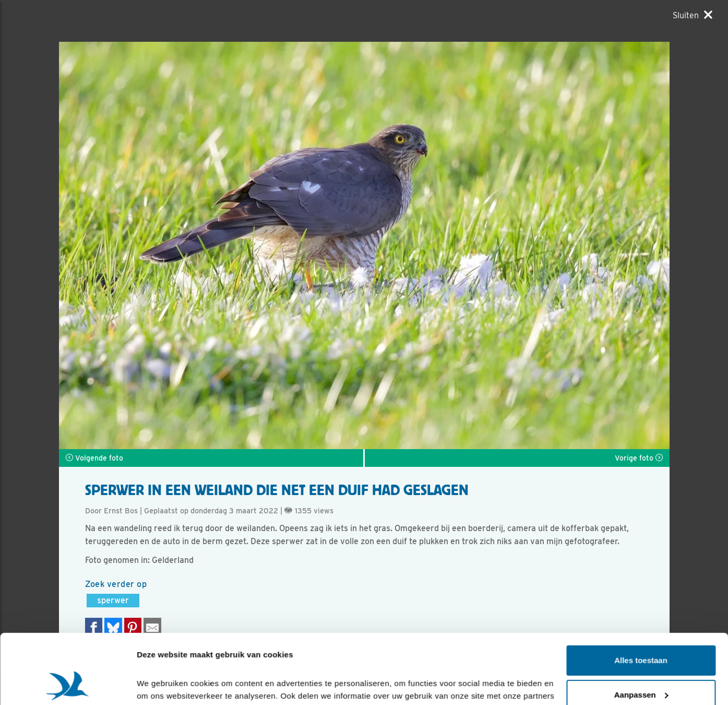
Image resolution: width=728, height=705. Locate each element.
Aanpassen (641, 629)
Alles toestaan (641, 595)
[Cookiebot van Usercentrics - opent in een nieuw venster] (68, 685)
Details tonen (162, 684)
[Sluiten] (693, 15)
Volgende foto (94, 458)
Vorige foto (639, 458)
